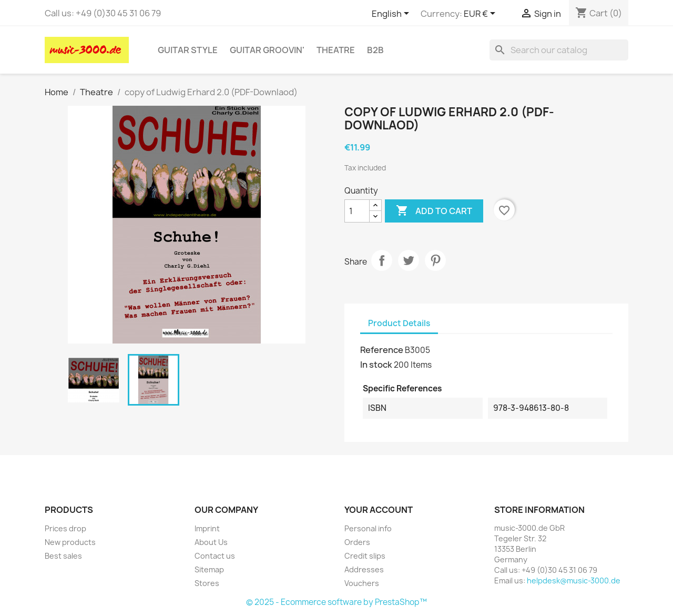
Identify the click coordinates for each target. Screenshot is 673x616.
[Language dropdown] (392, 14)
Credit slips (365, 556)
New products (70, 542)
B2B (375, 50)
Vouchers (362, 583)
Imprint (207, 528)
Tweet (409, 260)
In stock (376, 365)
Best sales (63, 556)
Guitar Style (188, 50)
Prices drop (65, 528)
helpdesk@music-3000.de (574, 580)
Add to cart (434, 211)
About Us (211, 542)
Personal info (368, 528)
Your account (379, 510)
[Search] (559, 50)
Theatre (336, 50)
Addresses (364, 569)
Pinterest (435, 260)
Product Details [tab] (399, 323)
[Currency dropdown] (481, 14)
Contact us (215, 556)
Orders (357, 542)
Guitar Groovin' (267, 50)
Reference (382, 350)
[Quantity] (357, 211)
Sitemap (209, 569)
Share (382, 260)
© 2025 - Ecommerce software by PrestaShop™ (336, 602)
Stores (207, 583)
